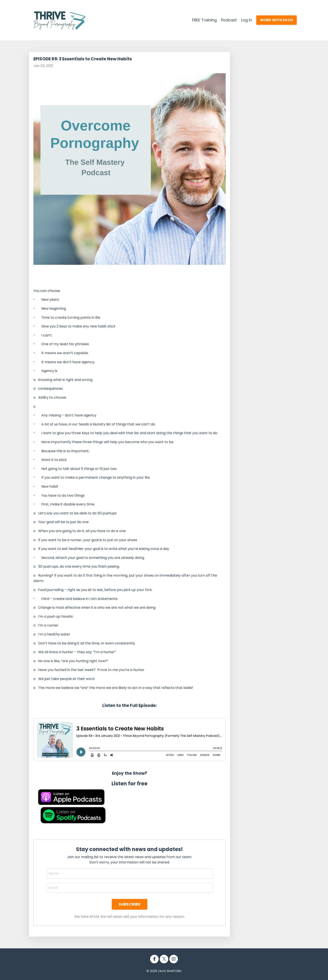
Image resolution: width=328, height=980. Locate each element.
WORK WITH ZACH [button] (277, 20)
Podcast (229, 20)
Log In (247, 20)
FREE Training (204, 20)
